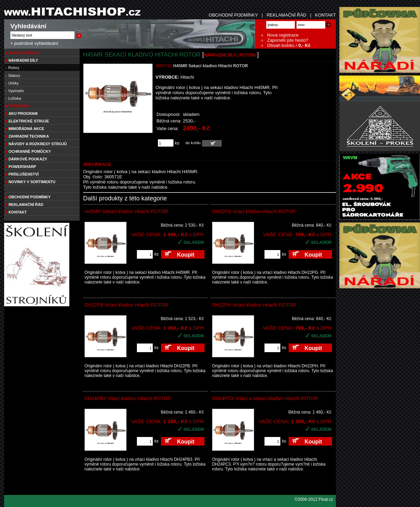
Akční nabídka (24, 53)
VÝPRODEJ (19, 106)
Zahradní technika (29, 136)
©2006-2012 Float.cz (314, 499)
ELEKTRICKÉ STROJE (29, 121)
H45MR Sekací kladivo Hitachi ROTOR (126, 211)
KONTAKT (326, 15)
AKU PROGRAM (23, 113)
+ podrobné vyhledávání (34, 43)
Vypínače (16, 91)
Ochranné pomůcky (30, 151)
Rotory (14, 68)
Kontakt (18, 212)
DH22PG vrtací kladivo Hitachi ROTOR (254, 211)
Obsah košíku (278, 45)
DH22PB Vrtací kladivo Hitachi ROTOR (126, 305)
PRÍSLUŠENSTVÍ (24, 174)
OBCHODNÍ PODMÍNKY (233, 15)
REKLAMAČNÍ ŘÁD (287, 15)
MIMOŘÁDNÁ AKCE (26, 129)
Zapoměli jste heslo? (284, 40)
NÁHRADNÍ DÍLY (23, 60)
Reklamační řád (26, 205)
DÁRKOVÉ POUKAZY (28, 159)
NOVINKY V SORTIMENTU (32, 182)
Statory (14, 76)
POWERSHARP (22, 167)
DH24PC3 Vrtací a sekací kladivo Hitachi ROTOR (265, 398)
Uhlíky (14, 83)
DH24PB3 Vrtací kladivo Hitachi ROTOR (128, 398)
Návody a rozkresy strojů (38, 144)
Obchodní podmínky (30, 197)
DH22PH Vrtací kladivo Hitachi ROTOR (254, 305)
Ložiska (15, 98)
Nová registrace (280, 35)
